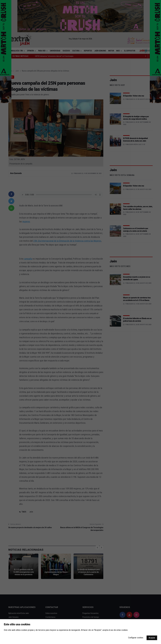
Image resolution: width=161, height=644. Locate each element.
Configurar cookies (136, 638)
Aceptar (152, 638)
